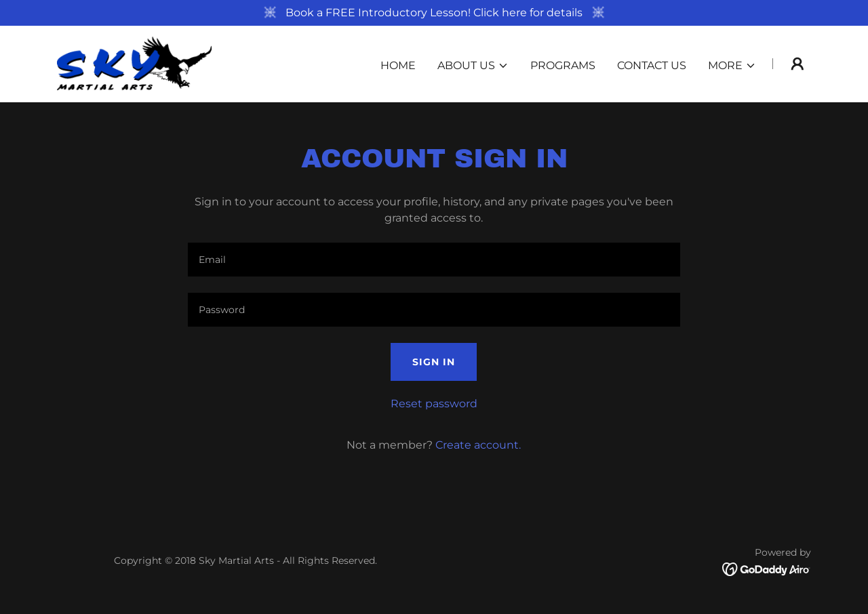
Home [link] (398, 65)
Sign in (434, 362)
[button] (473, 66)
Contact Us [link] (652, 65)
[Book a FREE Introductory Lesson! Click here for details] (434, 13)
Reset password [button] (434, 404)
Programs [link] (563, 65)
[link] (134, 63)
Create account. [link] (478, 445)
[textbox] (434, 260)
